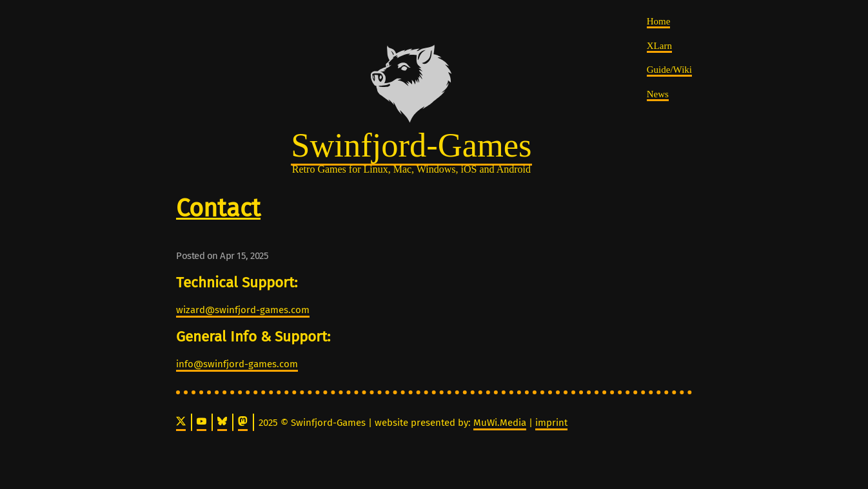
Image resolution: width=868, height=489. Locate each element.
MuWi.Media (500, 423)
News (658, 94)
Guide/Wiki (669, 70)
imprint (551, 423)
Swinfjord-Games (411, 145)
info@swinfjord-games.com (237, 364)
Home (659, 21)
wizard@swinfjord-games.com (243, 310)
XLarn (659, 46)
